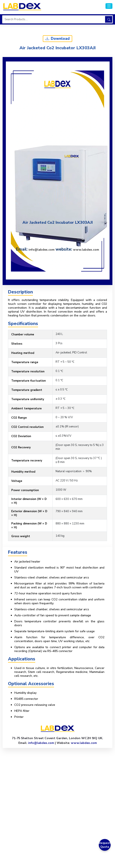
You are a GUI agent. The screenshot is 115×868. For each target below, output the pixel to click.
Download (57, 39)
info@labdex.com (42, 250)
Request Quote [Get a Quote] (105, 845)
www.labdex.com (86, 250)
